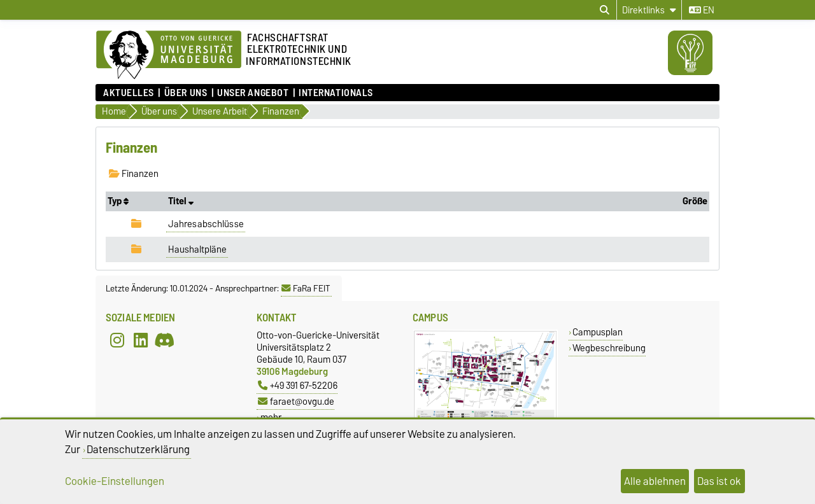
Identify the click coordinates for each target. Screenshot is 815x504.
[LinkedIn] (141, 340)
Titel (181, 201)
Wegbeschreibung (609, 348)
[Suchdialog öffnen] (605, 10)
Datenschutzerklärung (138, 449)
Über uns (186, 93)
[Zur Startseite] (169, 55)
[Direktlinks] (649, 10)
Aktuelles (129, 93)
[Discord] (164, 340)
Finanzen (134, 174)
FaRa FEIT (306, 288)
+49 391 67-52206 (298, 385)
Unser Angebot (253, 93)
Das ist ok (719, 481)
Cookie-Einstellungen (115, 481)
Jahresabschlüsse (206, 224)
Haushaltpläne (197, 249)
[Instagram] (117, 340)
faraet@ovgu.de (296, 401)
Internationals (336, 93)
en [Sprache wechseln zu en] (702, 10)
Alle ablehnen (655, 481)
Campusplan (598, 332)
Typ (118, 201)
